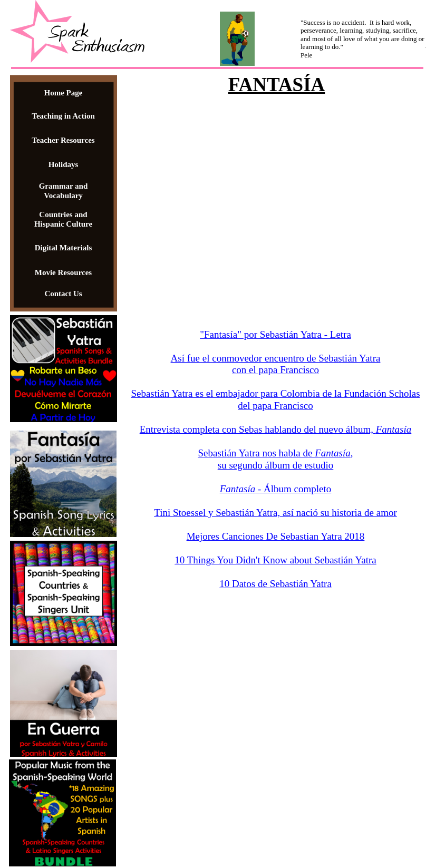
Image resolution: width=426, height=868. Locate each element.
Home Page (64, 93)
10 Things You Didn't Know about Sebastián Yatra (275, 560)
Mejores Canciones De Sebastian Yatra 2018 (276, 536)
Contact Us (63, 294)
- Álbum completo (293, 489)
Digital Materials (64, 248)
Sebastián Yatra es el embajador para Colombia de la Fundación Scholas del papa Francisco (275, 399)
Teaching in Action (63, 116)
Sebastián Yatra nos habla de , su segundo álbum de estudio (276, 459)
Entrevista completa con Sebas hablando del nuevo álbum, (276, 429)
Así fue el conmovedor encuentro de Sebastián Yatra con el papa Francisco (276, 364)
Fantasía (238, 489)
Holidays (64, 164)
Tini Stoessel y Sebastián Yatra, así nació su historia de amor (275, 513)
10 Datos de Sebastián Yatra (275, 584)
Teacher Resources (63, 140)
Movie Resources (63, 272)
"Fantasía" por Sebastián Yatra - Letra (275, 334)
